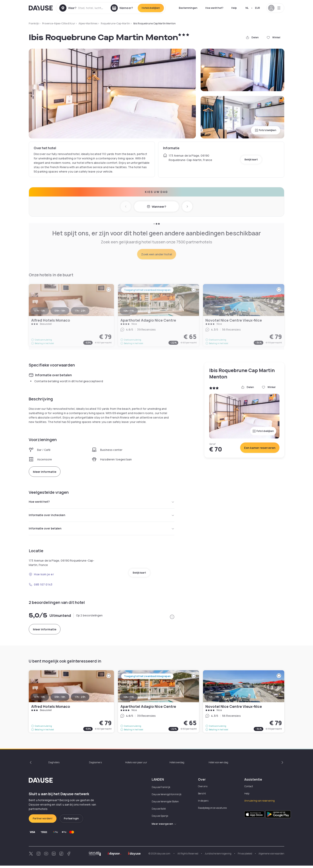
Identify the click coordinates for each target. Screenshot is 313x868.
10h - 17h (129, 699)
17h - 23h (80, 699)
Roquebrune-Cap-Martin (115, 23)
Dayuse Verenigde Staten (165, 804)
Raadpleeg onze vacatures (212, 810)
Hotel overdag (177, 765)
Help (234, 8)
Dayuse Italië (159, 811)
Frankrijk (34, 23)
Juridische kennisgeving (218, 856)
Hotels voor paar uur (136, 765)
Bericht (202, 796)
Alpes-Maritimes (88, 23)
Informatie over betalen (102, 530)
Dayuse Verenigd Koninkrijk (167, 797)
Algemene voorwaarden (271, 856)
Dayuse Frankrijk (161, 789)
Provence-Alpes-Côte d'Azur (59, 23)
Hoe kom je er (41, 577)
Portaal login (71, 821)
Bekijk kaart (251, 159)
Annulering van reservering (260, 803)
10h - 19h (214, 699)
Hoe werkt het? (214, 8)
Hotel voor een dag (218, 765)
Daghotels (54, 765)
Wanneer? (156, 207)
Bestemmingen (188, 8)
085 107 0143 (41, 587)
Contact (249, 789)
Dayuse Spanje (160, 818)
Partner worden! (43, 821)
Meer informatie (45, 472)
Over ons (203, 789)
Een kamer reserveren (260, 448)
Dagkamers (95, 765)
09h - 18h (60, 699)
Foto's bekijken (266, 130)
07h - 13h (40, 699)
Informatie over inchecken (102, 516)
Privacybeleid (245, 856)
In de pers (203, 803)
